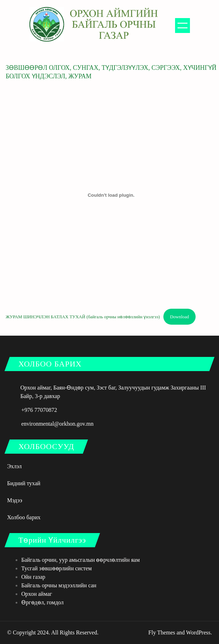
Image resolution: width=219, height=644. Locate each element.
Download (179, 317)
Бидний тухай (24, 483)
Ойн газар (33, 577)
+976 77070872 (39, 410)
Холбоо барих (24, 517)
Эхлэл (14, 466)
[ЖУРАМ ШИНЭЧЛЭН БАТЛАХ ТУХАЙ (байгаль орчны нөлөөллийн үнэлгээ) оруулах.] (111, 195)
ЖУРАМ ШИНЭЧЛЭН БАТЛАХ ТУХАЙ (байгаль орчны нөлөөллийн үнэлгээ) (83, 317)
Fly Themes (162, 632)
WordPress (198, 632)
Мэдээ (15, 500)
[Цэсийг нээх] (182, 26)
